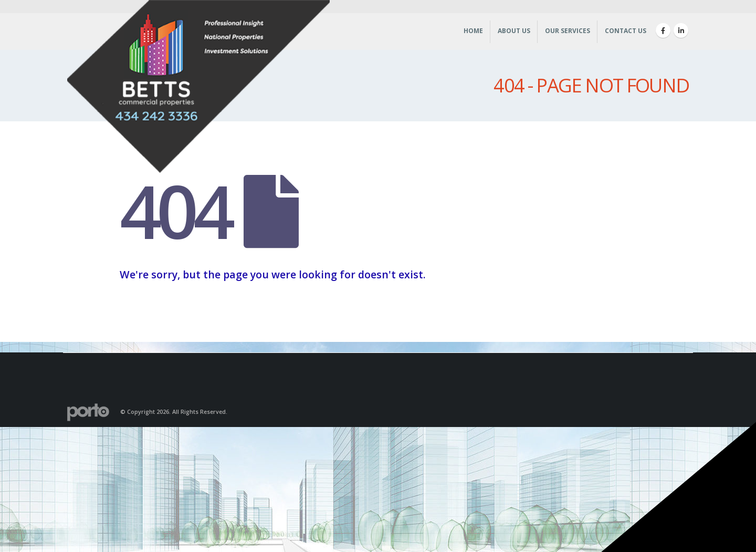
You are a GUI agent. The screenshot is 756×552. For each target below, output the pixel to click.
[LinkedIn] (681, 30)
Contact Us (626, 31)
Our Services (568, 31)
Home (473, 31)
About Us (514, 31)
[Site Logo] (198, 89)
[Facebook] (663, 30)
